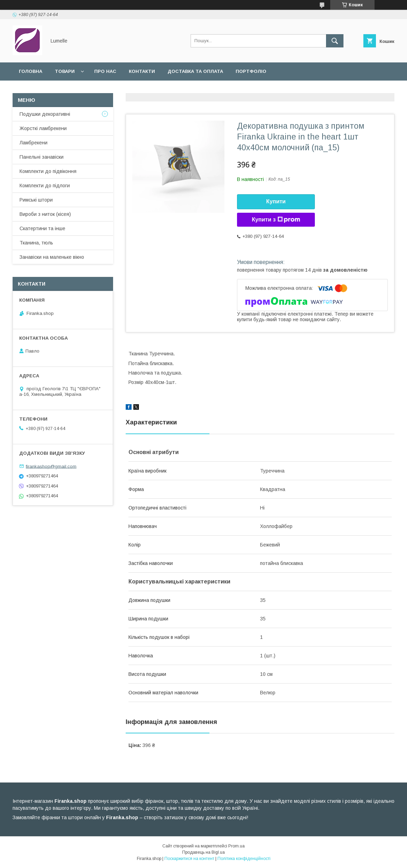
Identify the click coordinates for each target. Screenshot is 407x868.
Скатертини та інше (42, 228)
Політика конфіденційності (244, 859)
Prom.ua (236, 846)
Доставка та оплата (195, 71)
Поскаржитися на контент (189, 859)
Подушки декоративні (45, 114)
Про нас (105, 71)
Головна (31, 71)
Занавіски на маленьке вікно (52, 257)
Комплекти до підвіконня (48, 171)
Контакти (142, 71)
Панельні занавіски (42, 157)
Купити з (276, 220)
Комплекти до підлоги (45, 186)
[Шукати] (335, 41)
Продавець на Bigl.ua (203, 852)
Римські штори (36, 200)
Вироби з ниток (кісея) (45, 214)
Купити (276, 201)
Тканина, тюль (36, 243)
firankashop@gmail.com (51, 466)
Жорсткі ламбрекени (43, 128)
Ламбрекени (34, 143)
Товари (65, 71)
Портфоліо (251, 71)
